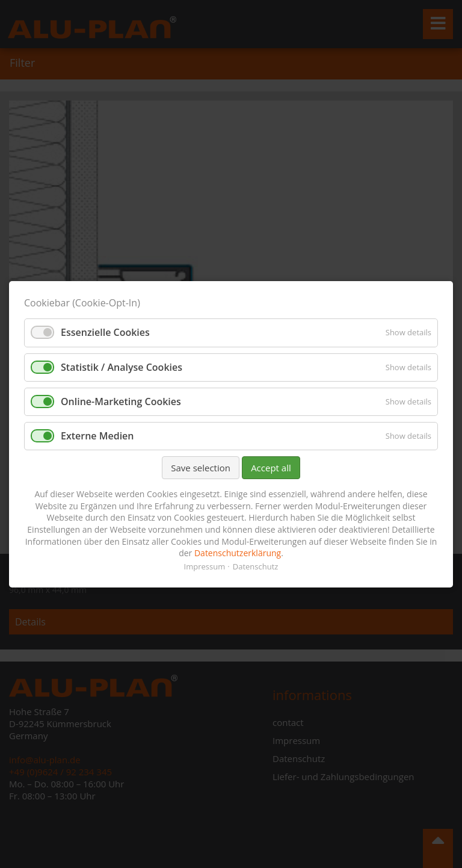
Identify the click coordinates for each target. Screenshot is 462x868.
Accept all (271, 468)
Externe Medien (97, 436)
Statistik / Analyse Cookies (122, 367)
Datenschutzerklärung (238, 553)
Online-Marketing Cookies (121, 401)
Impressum (205, 566)
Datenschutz (256, 566)
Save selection (201, 468)
